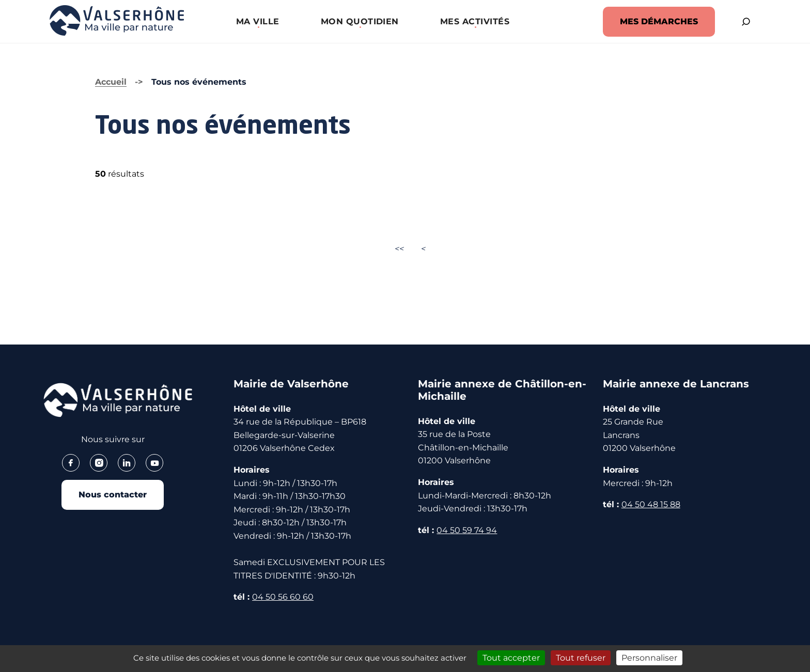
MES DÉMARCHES (659, 21)
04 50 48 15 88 (651, 504)
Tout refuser (581, 658)
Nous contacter (113, 495)
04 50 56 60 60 (283, 597)
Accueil (111, 82)
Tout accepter (511, 658)
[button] (258, 21)
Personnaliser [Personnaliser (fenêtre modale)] (649, 658)
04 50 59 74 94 (467, 530)
